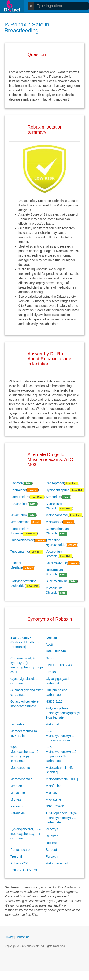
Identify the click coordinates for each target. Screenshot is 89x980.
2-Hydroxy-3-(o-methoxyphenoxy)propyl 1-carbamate (63, 713)
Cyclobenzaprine (58, 490)
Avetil (50, 645)
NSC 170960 (55, 806)
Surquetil (52, 850)
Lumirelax (17, 724)
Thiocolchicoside (22, 540)
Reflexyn (52, 829)
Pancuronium (20, 497)
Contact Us (23, 937)
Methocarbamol (57, 515)
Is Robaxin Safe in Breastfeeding (27, 27)
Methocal (52, 724)
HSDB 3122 (54, 701)
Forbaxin (52, 856)
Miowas (16, 799)
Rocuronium (19, 504)
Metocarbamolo (21, 779)
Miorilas (51, 793)
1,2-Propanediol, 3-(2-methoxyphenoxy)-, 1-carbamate (26, 834)
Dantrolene (18, 490)
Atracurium (54, 497)
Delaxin (51, 658)
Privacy (9, 937)
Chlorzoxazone (56, 563)
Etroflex (51, 672)
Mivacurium (19, 515)
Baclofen (16, 483)
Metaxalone (54, 522)
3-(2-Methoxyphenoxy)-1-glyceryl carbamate (60, 736)
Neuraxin (17, 806)
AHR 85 (51, 638)
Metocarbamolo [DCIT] (62, 779)
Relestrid (52, 836)
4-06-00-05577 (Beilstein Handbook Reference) (25, 642)
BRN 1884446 (56, 651)
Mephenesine (20, 522)
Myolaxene (54, 799)
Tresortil (16, 856)
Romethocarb (20, 850)
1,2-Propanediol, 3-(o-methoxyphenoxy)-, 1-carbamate (61, 818)
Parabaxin (18, 813)
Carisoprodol (55, 483)
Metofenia (17, 786)
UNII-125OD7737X (24, 870)
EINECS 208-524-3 (59, 665)
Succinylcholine (57, 581)
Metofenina (54, 786)
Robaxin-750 (19, 863)
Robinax (52, 843)
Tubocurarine (20, 552)
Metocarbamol (20, 768)
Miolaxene (18, 793)
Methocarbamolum (59, 863)
